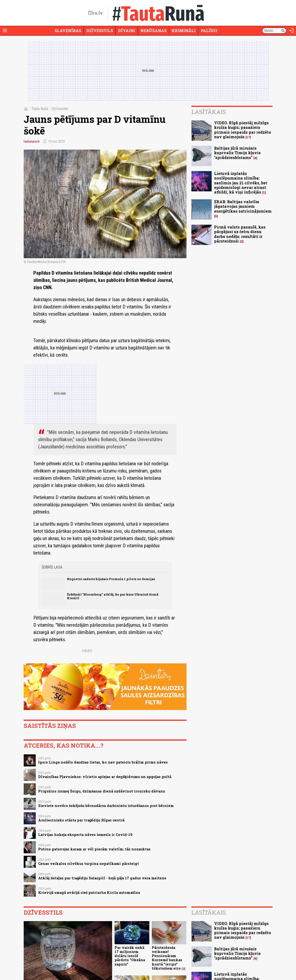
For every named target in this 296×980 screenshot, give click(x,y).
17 (248, 137)
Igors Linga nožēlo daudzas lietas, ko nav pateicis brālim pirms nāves (103, 762)
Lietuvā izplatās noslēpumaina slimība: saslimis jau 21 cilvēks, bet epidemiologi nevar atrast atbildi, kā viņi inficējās (241, 183)
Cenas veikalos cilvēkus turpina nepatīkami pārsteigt (89, 864)
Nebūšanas (153, 31)
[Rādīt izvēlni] (5, 31)
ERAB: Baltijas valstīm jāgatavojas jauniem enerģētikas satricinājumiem (243, 206)
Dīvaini (127, 31)
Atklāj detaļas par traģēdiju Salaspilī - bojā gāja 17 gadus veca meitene (102, 878)
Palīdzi (209, 31)
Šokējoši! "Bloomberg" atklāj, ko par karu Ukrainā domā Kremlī (113, 596)
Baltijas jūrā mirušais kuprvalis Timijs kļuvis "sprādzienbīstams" (237, 153)
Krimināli (184, 31)
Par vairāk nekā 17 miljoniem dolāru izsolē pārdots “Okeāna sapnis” (130, 956)
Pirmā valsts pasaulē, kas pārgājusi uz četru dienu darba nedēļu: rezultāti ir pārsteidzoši (240, 234)
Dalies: (87, 651)
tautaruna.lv (32, 141)
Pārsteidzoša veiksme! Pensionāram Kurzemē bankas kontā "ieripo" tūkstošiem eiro (167, 958)
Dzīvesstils (100, 31)
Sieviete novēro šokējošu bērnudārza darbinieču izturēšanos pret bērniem (106, 806)
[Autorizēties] (291, 31)
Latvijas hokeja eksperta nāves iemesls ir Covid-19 (85, 835)
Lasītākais (209, 112)
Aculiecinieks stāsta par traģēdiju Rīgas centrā (81, 820)
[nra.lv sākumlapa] (95, 13)
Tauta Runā (40, 109)
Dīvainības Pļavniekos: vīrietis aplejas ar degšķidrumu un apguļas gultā (105, 777)
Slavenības (68, 31)
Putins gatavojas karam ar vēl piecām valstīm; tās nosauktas (94, 849)
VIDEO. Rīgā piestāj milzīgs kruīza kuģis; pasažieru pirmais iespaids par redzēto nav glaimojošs (243, 130)
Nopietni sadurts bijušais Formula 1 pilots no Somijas (111, 579)
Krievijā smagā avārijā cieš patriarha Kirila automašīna (89, 893)
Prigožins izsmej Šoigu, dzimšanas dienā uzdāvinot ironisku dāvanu (102, 791)
